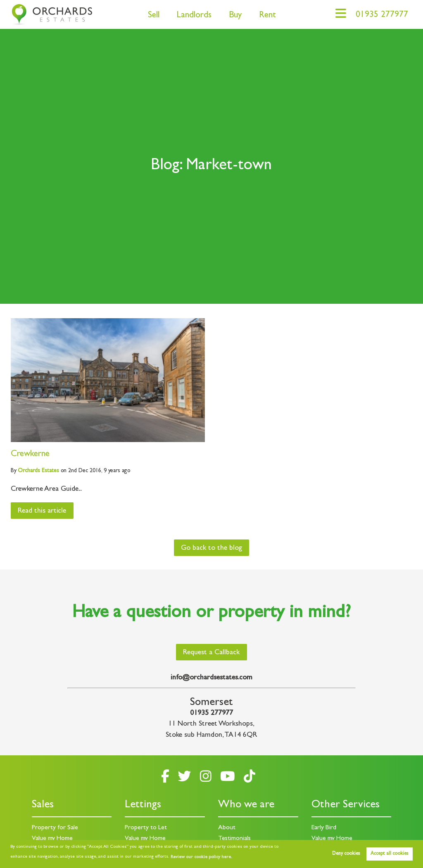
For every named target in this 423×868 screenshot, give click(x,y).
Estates (38, 471)
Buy (235, 16)
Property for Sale (55, 828)
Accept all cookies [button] (389, 854)
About (227, 828)
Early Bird (324, 828)
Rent (267, 16)
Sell (154, 16)
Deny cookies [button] (346, 854)
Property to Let (146, 828)
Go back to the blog (211, 549)
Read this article (42, 511)
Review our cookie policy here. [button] (201, 857)
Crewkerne (30, 455)
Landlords (194, 16)
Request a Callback (211, 653)
